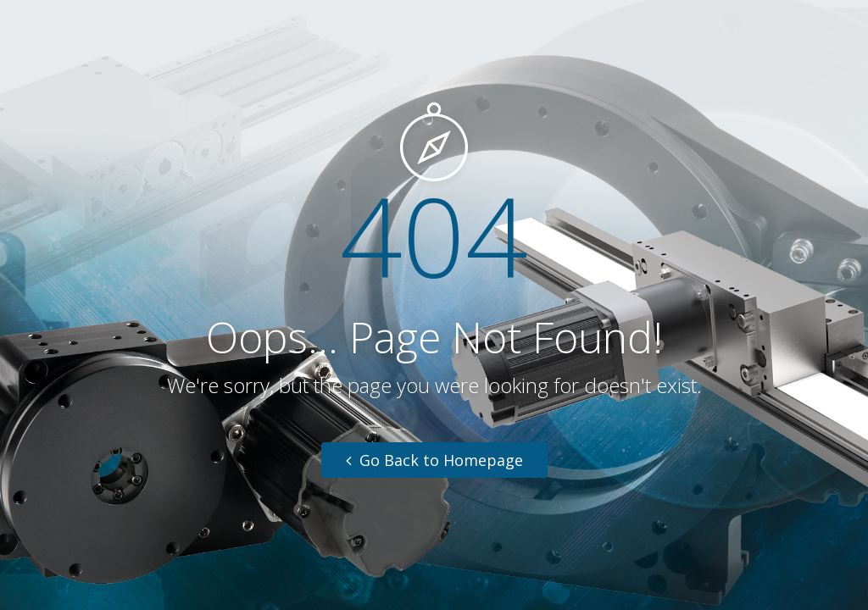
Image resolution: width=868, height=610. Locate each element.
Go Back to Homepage (434, 460)
